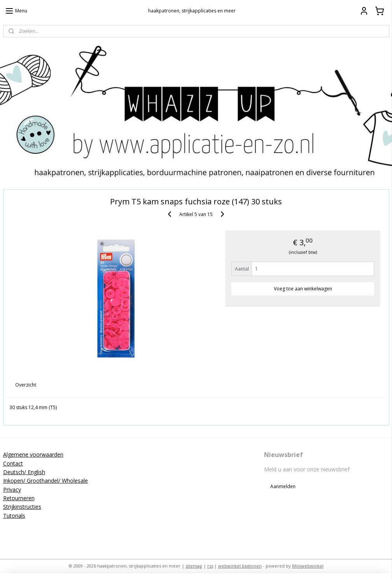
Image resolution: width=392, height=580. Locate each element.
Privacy (12, 489)
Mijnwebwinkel (308, 566)
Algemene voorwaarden (33, 454)
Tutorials (14, 516)
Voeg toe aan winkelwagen (303, 288)
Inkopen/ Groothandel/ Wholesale (45, 481)
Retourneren (19, 498)
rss (210, 566)
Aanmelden (283, 486)
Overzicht (26, 385)
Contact (13, 463)
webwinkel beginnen (240, 566)
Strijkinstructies (22, 507)
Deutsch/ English (24, 472)
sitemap (194, 566)
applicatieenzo (155, 530)
